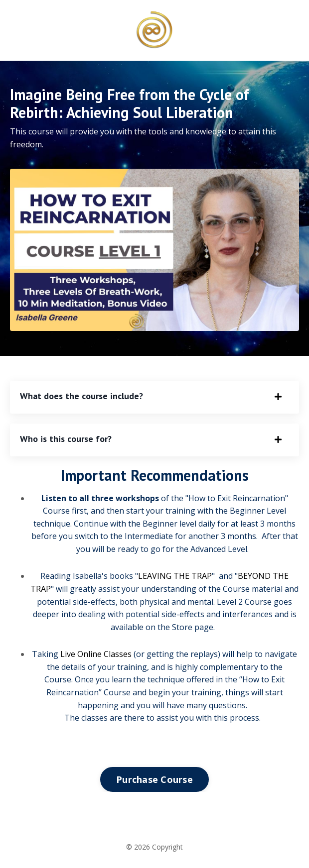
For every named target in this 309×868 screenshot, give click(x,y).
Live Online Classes (96, 654)
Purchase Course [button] (154, 779)
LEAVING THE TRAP (175, 576)
